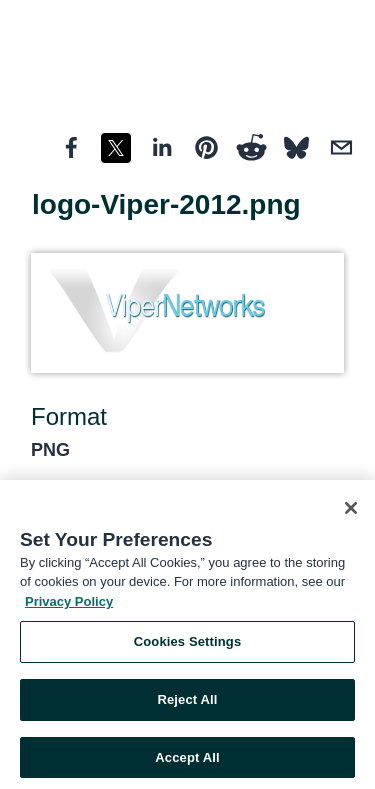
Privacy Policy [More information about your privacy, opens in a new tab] (69, 604)
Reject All (187, 702)
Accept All (187, 760)
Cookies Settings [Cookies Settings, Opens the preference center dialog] (188, 644)
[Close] (351, 511)
